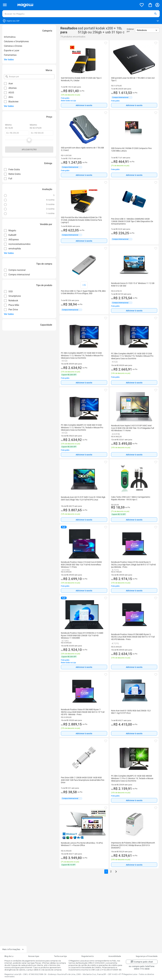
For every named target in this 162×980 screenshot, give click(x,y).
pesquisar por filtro (9, 75)
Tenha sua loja (60, 956)
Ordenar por (130, 30)
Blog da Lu (9, 956)
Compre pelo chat (142, 962)
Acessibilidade (115, 956)
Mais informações (13, 949)
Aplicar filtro (29, 150)
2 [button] (111, 871)
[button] (155, 14)
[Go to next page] (116, 872)
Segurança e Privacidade (147, 956)
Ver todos (9, 60)
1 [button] (106, 871)
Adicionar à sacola (84, 105)
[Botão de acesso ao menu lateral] (5, 5)
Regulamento (88, 956)
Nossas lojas (34, 956)
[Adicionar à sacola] (84, 105)
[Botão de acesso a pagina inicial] (77, 5)
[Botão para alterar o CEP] (81, 21)
